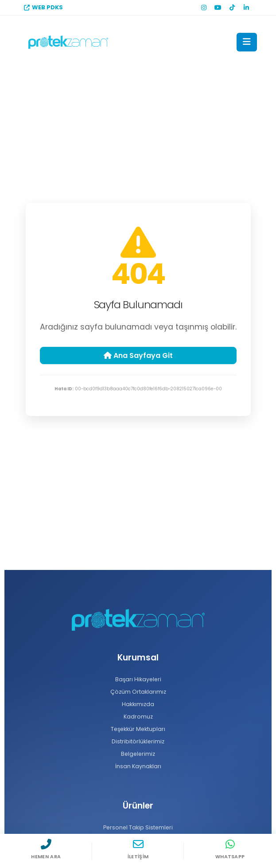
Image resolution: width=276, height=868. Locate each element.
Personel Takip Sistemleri (138, 827)
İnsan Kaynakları (138, 766)
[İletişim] (138, 851)
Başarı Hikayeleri (138, 679)
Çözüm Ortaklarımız (138, 692)
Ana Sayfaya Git (138, 355)
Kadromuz (138, 717)
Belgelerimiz (138, 754)
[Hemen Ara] (46, 851)
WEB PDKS (43, 7)
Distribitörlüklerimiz (138, 741)
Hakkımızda (138, 704)
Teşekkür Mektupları (138, 729)
